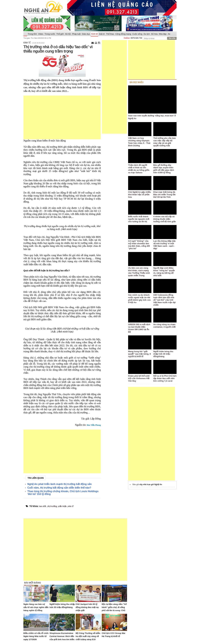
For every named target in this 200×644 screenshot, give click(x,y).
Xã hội (68, 34)
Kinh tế (94, 34)
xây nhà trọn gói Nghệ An (151, 484)
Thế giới (60, 34)
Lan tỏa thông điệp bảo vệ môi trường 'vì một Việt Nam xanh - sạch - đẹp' (164, 245)
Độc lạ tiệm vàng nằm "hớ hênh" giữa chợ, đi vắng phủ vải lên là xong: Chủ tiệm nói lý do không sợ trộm (114, 610)
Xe (169, 34)
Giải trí (102, 34)
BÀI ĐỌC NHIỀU (137, 82)
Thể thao (110, 34)
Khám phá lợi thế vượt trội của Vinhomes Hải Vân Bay (139, 378)
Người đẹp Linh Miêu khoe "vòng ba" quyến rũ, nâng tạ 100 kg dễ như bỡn (164, 272)
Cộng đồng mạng (123, 34)
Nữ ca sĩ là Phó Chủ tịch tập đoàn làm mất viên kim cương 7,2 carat (165, 378)
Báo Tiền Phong (94, 425)
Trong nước (50, 34)
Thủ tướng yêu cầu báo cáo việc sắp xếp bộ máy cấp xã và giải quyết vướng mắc (164, 142)
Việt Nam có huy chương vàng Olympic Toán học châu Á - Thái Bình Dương (139, 142)
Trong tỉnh (32, 34)
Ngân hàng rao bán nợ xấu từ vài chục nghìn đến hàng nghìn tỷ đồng (36, 607)
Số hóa (154, 34)
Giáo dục (86, 34)
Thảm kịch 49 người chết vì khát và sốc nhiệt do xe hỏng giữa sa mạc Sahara (139, 169)
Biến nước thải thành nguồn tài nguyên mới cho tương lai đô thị (139, 219)
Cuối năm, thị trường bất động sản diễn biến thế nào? (59, 488)
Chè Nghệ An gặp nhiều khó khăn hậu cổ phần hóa (139, 195)
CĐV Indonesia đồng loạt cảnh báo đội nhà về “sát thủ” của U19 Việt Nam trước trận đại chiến (164, 300)
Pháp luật (76, 34)
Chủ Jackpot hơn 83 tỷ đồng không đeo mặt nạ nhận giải (87, 607)
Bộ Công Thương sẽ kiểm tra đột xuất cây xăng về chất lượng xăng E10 (88, 636)
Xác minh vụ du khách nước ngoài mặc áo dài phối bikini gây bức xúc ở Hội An (139, 299)
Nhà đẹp (163, 34)
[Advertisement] (62, 117)
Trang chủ (25, 34)
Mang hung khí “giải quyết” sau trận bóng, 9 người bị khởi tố (139, 354)
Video (41, 34)
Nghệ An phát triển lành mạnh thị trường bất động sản (60, 484)
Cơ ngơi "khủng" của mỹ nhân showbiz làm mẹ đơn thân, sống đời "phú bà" (139, 245)
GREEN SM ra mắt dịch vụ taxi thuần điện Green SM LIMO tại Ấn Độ (139, 328)
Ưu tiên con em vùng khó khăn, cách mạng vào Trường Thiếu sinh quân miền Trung (139, 272)
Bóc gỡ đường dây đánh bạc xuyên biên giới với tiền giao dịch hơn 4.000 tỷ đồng (164, 169)
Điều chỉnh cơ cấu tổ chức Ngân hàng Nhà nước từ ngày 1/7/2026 (36, 636)
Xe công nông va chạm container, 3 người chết (164, 326)
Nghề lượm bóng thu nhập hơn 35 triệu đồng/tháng (163, 354)
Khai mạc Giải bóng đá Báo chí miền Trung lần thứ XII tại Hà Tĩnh (164, 195)
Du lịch (147, 34)
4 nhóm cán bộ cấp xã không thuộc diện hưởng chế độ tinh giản (165, 219)
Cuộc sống (137, 34)
